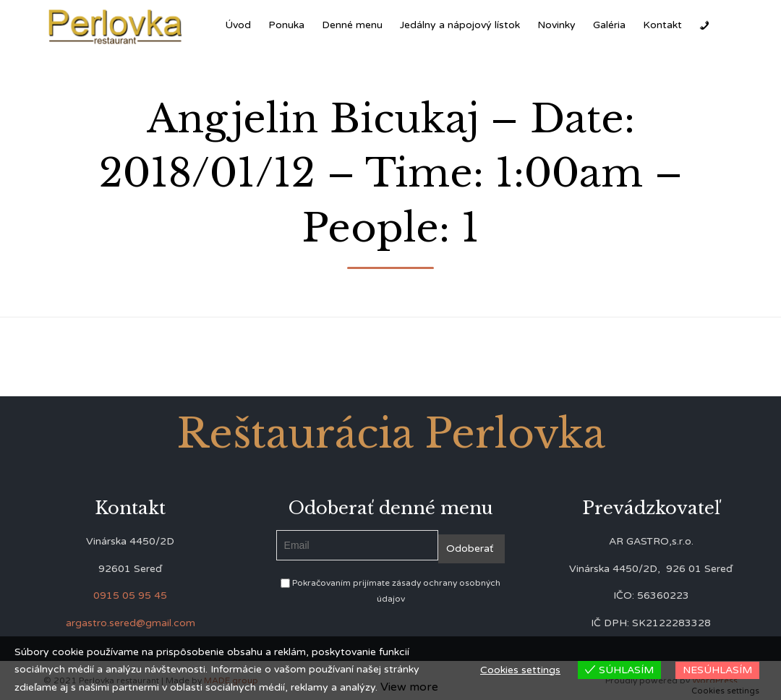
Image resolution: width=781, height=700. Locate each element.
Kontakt (662, 25)
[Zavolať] (704, 25)
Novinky (556, 25)
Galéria (609, 25)
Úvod (238, 25)
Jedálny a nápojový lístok (460, 25)
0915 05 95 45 (130, 596)
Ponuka (286, 25)
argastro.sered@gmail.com (131, 623)
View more (409, 687)
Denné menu (352, 25)
